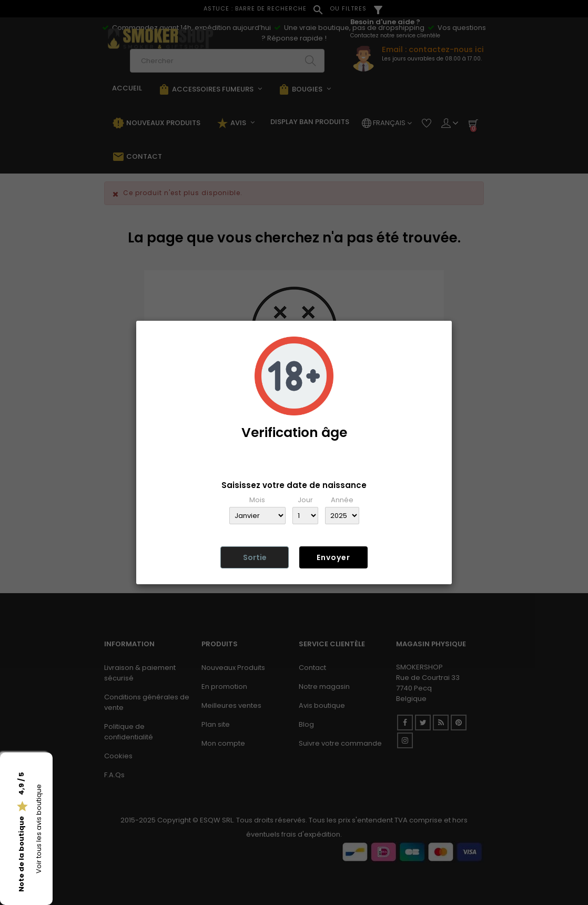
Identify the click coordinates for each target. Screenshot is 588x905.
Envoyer (333, 557)
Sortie (255, 557)
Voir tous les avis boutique (39, 829)
